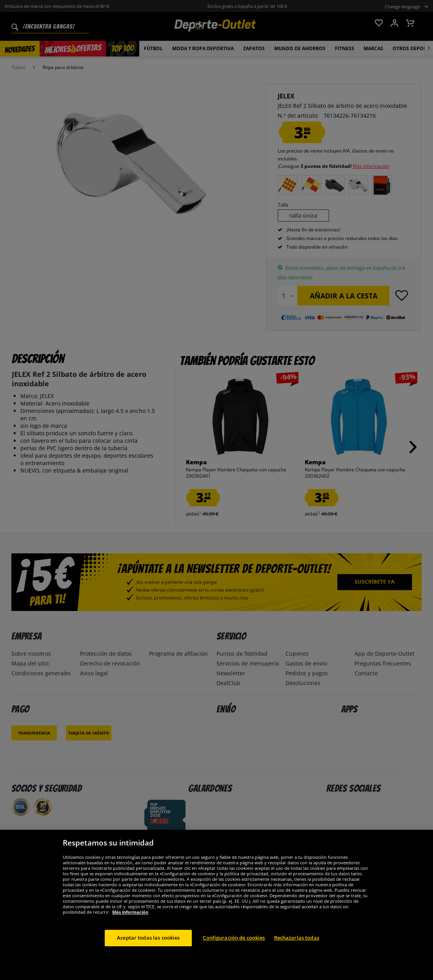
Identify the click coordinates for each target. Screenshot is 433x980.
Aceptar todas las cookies (148, 938)
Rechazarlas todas (297, 938)
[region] (216, 905)
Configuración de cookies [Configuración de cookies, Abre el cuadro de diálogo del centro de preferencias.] (234, 938)
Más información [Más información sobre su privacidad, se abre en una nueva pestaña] (130, 912)
